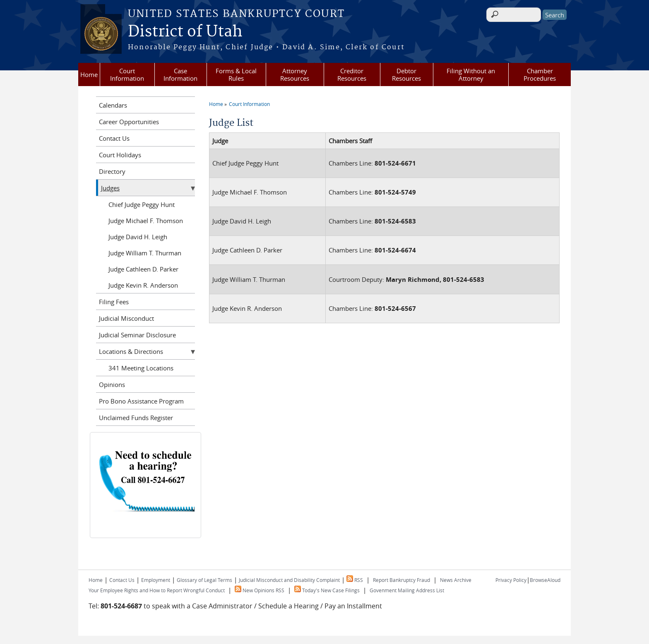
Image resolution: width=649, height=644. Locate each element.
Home (89, 74)
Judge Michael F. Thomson (146, 221)
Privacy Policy (511, 580)
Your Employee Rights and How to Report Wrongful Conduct (157, 590)
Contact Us (114, 138)
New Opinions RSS (260, 590)
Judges (110, 188)
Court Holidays (120, 155)
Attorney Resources (295, 74)
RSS (355, 580)
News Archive (456, 580)
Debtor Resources (406, 74)
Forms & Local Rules (236, 74)
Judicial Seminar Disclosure (137, 335)
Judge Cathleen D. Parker (143, 269)
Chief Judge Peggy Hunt (142, 204)
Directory (112, 171)
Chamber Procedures (540, 74)
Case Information (180, 74)
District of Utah (185, 32)
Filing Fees (114, 302)
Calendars (113, 105)
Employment (156, 580)
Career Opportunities (129, 122)
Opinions (112, 384)
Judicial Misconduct (126, 318)
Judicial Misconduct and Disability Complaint (289, 580)
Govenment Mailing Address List (407, 590)
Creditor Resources (352, 74)
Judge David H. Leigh (138, 237)
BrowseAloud (545, 580)
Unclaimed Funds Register (136, 418)
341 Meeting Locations (141, 368)
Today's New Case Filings (327, 590)
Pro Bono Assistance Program (141, 401)
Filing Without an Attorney (471, 74)
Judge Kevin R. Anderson (143, 285)
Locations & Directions (131, 351)
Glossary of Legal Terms (204, 580)
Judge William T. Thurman (145, 253)
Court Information (127, 74)
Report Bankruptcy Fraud (401, 580)
